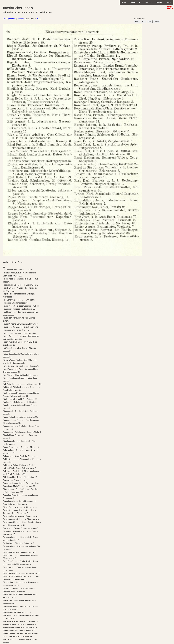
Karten (169, 2)
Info (148, 2)
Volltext (156, 22)
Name (137, 22)
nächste (21, 19)
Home (124, 2)
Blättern (159, 2)
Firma (150, 22)
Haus (143, 22)
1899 (39, 19)
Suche (135, 2)
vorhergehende (9, 19)
